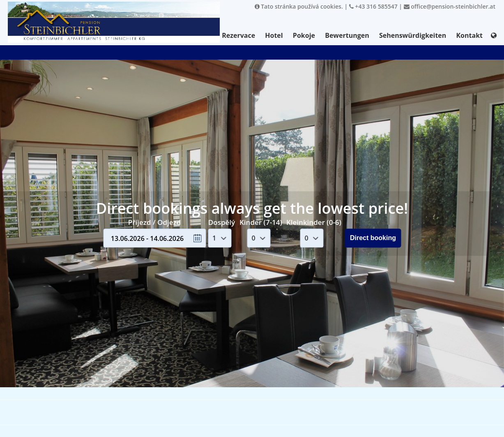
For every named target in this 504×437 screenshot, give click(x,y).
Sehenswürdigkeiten (413, 35)
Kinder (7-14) (261, 222)
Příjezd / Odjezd (154, 222)
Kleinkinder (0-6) (314, 222)
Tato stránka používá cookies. (299, 6)
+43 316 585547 (373, 6)
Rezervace (238, 35)
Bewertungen (347, 35)
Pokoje (304, 35)
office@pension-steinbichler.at (450, 6)
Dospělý (222, 222)
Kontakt (469, 35)
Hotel (274, 35)
